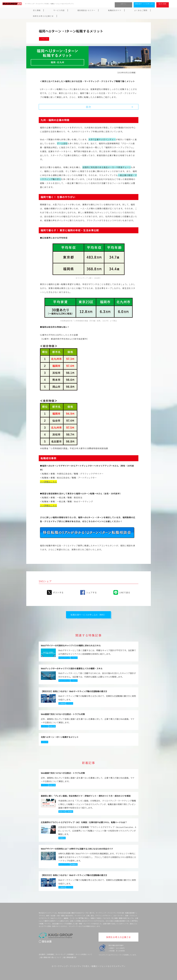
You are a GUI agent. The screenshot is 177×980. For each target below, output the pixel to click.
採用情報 (50, 954)
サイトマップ (61, 954)
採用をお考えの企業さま (137, 10)
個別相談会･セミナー (73, 10)
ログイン (124, 4)
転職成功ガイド (95, 10)
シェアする (88, 592)
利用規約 (71, 954)
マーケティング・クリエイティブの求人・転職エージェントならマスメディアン (90, 966)
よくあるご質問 (114, 10)
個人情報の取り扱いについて (51, 957)
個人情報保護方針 (70, 957)
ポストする (55, 592)
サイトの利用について (84, 954)
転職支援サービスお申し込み (144, 4)
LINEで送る (122, 592)
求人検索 (163, 4)
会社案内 (42, 954)
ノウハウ (44, 39)
